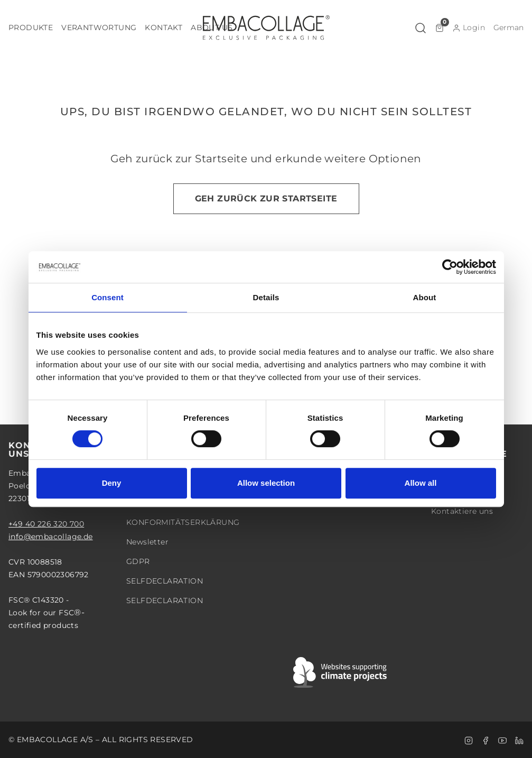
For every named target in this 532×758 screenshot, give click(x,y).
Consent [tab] (108, 297)
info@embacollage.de (51, 537)
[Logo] (266, 27)
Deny (112, 483)
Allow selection (266, 483)
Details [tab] (266, 297)
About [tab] (425, 297)
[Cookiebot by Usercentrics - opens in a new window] (450, 267)
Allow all (421, 483)
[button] (31, 28)
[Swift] (341, 672)
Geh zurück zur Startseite (266, 198)
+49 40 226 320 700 (46, 524)
